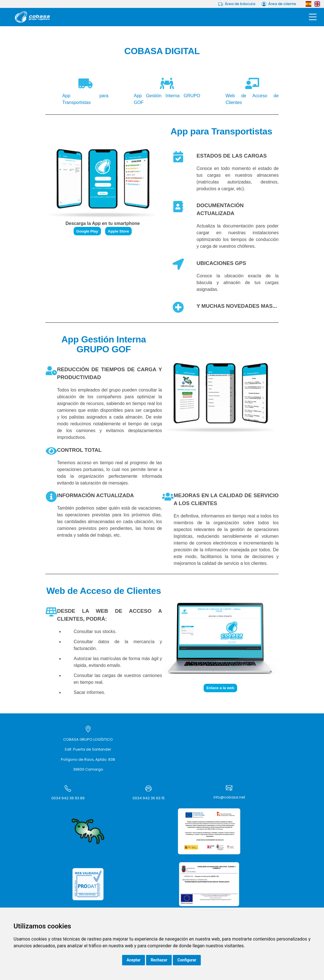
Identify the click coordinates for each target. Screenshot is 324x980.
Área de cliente (279, 4)
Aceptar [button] (134, 960)
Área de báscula (237, 4)
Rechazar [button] (159, 960)
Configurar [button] (187, 960)
